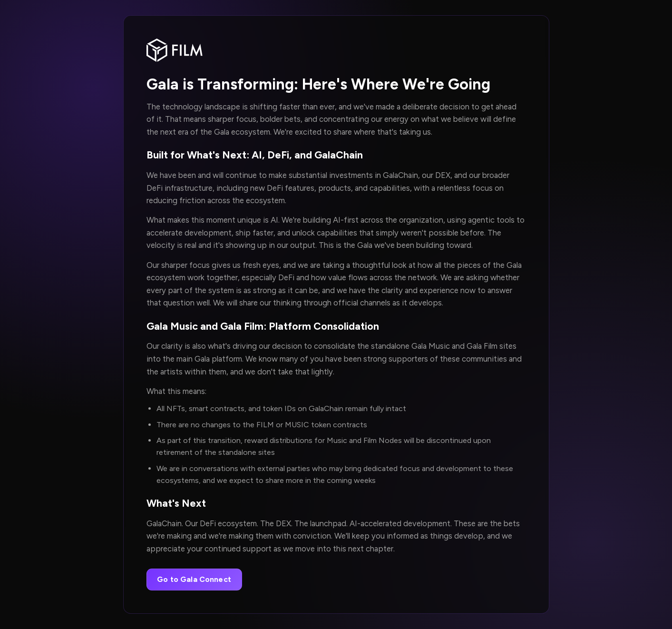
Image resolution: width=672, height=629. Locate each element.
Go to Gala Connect (194, 579)
